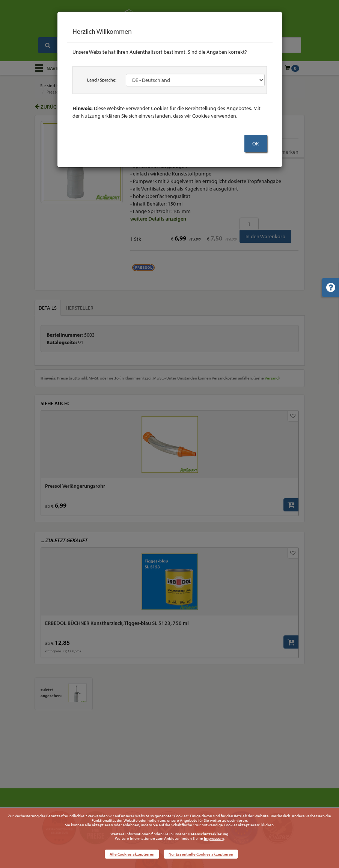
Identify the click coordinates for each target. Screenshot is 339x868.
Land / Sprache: (102, 80)
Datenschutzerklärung (208, 834)
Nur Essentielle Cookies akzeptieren (201, 854)
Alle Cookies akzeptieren (132, 854)
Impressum (214, 838)
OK (256, 144)
